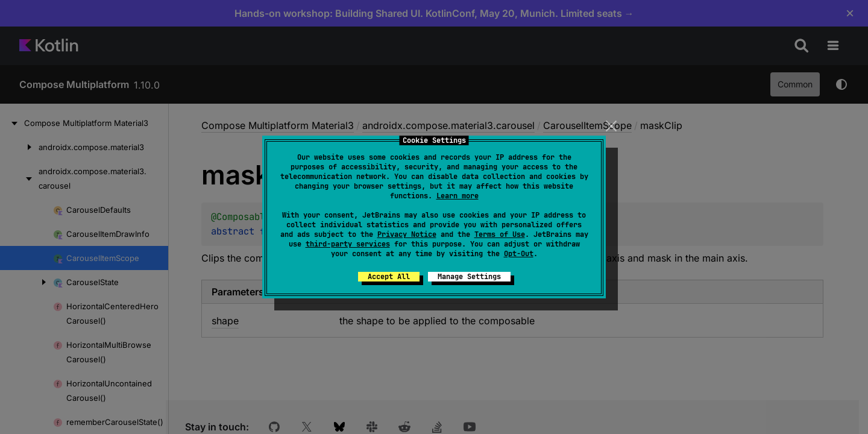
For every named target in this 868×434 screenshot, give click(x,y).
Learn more (458, 196)
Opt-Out (519, 254)
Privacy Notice (407, 234)
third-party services (348, 244)
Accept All (389, 277)
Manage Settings (469, 277)
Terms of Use (500, 234)
